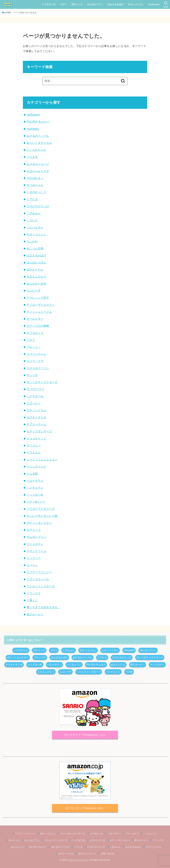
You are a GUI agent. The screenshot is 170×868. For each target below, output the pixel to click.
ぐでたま (32, 199)
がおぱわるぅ (35, 178)
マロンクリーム (36, 551)
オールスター (35, 319)
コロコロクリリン (38, 368)
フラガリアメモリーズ (41, 509)
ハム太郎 (32, 474)
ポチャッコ (77, 4)
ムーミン (32, 565)
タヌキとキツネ (36, 417)
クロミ (63, 4)
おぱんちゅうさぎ (38, 171)
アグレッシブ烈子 (38, 298)
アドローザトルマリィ (41, 305)
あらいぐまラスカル (39, 143)
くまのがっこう (36, 192)
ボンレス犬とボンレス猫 (42, 516)
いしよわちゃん (36, 150)
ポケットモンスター (39, 523)
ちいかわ (32, 241)
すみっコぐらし (136, 4)
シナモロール (49, 4)
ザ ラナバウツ (35, 389)
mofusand (154, 4)
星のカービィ (35, 614)
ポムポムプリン (95, 4)
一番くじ (32, 600)
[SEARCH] (166, 4)
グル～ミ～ (34, 347)
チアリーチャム (36, 424)
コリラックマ (35, 361)
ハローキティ (35, 481)
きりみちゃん (35, 185)
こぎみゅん (34, 213)
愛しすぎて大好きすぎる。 (43, 607)
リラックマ (34, 593)
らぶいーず (34, 291)
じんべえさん (35, 227)
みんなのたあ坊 (36, 284)
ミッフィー (34, 558)
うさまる (32, 157)
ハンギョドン (35, 488)
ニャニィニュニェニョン (42, 459)
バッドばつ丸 (35, 495)
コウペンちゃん (36, 354)
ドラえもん (34, 452)
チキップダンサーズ (39, 431)
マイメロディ (35, 544)
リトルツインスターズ (41, 586)
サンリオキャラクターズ (42, 382)
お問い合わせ (107, 854)
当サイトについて (87, 854)
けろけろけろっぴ (38, 206)
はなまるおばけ (116, 4)
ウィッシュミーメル (39, 312)
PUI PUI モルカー (38, 122)
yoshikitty (33, 129)
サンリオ (32, 375)
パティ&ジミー (36, 502)
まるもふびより (36, 277)
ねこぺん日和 (35, 248)
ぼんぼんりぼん (36, 263)
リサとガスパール (38, 579)
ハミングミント (36, 466)
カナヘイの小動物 (38, 326)
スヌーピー (34, 403)
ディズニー (34, 445)
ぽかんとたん (35, 270)
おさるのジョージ (38, 164)
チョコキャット (36, 438)
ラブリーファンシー (39, 572)
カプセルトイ (35, 333)
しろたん (32, 220)
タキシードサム (36, 410)
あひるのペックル (38, 136)
